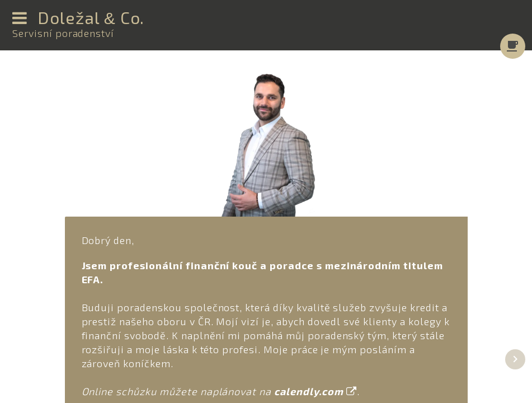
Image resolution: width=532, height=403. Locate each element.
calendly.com (315, 391)
